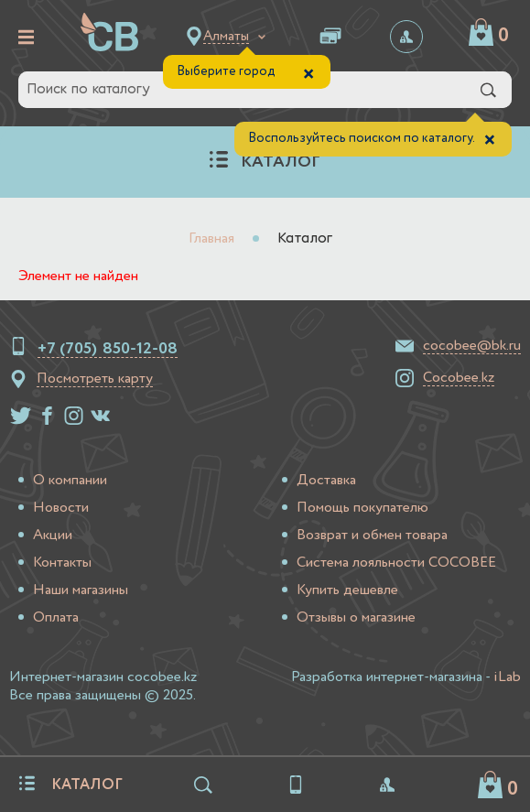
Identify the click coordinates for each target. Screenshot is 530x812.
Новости (61, 508)
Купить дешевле (347, 590)
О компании (70, 481)
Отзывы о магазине (356, 618)
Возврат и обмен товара (372, 536)
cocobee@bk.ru (472, 346)
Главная (211, 239)
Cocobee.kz (459, 378)
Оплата (56, 618)
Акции (53, 536)
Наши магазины (81, 590)
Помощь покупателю (362, 508)
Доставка (326, 481)
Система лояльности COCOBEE (396, 563)
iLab (507, 677)
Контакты (62, 563)
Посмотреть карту (95, 379)
